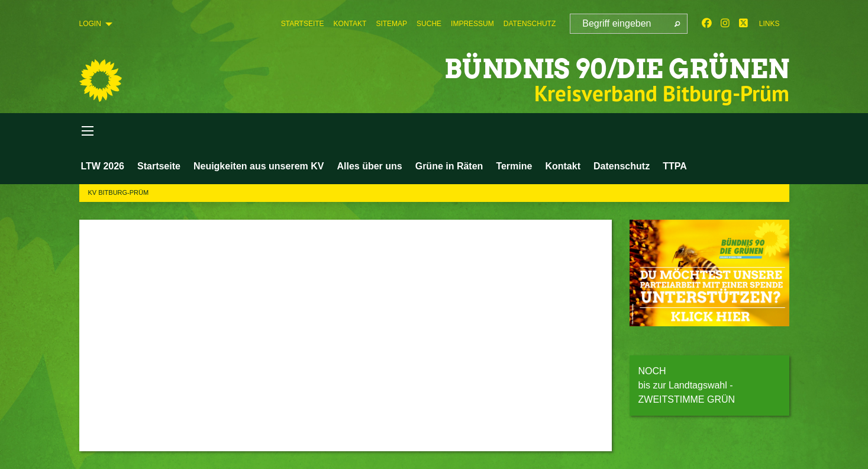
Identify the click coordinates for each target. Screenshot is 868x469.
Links (769, 24)
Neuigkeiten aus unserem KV (259, 166)
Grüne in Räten (449, 166)
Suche (429, 24)
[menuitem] (303, 24)
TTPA (675, 166)
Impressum (472, 24)
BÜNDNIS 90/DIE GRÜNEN (617, 69)
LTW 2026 (103, 166)
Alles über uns (369, 166)
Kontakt (350, 24)
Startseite (303, 24)
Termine (514, 166)
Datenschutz (530, 24)
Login (90, 24)
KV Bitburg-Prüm (119, 192)
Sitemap (391, 24)
